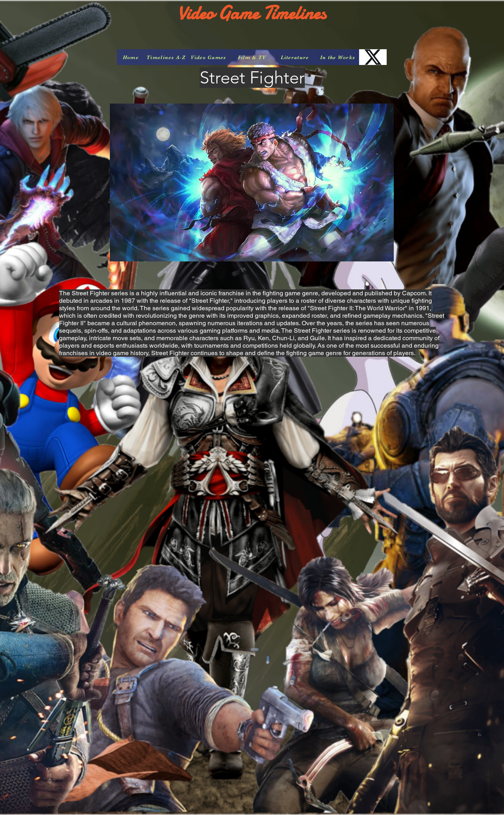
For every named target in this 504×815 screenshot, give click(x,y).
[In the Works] (338, 57)
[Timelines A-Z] (166, 57)
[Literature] (295, 57)
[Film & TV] (252, 57)
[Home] (131, 57)
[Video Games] (208, 57)
